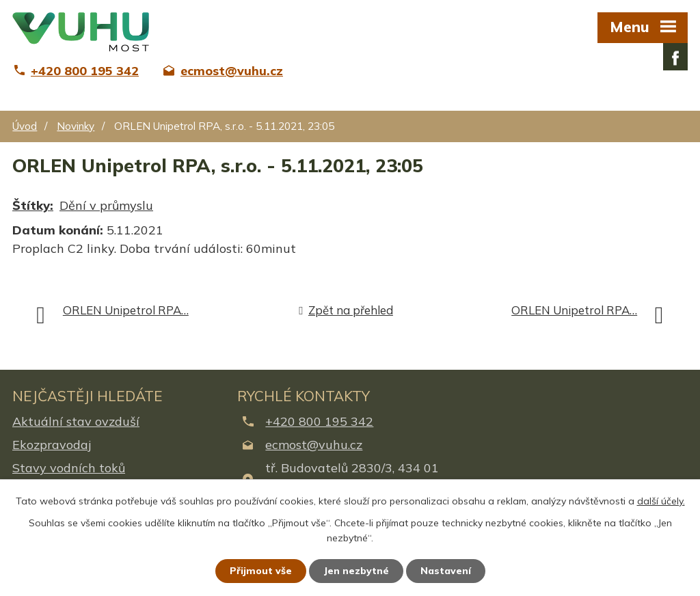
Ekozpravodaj (52, 445)
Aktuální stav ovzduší (76, 421)
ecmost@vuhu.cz (314, 445)
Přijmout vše (261, 571)
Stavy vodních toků (69, 468)
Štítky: (33, 205)
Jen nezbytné (356, 571)
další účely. (661, 501)
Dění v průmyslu (106, 205)
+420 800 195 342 (319, 421)
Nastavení (446, 571)
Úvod (25, 126)
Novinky (76, 126)
